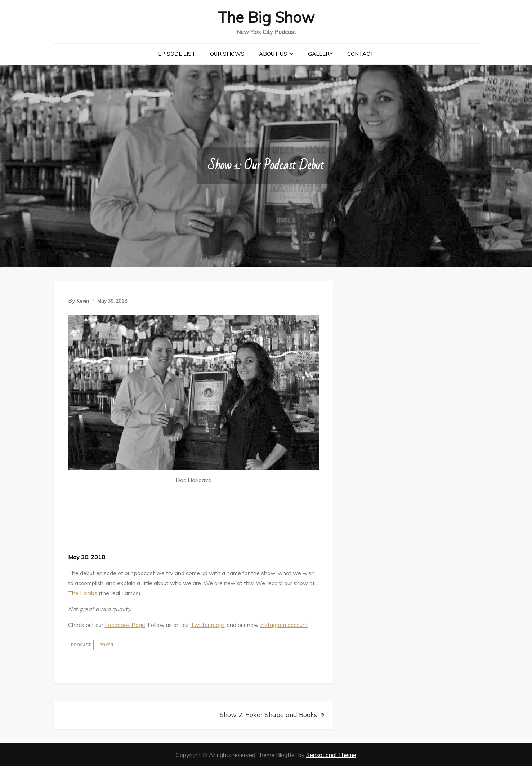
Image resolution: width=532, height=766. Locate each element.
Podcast (81, 645)
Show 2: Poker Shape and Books (268, 714)
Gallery (320, 54)
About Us (273, 54)
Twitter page (207, 624)
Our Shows (227, 54)
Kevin (83, 300)
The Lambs (83, 593)
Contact (361, 54)
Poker (106, 645)
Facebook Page (125, 624)
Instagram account (284, 624)
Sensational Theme (331, 754)
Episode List (177, 54)
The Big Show (266, 17)
